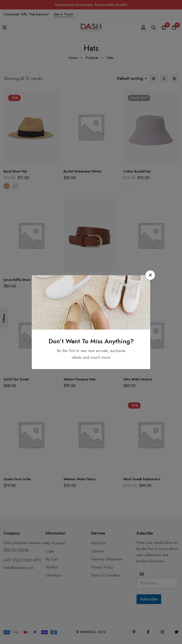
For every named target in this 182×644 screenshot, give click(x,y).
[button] (150, 275)
